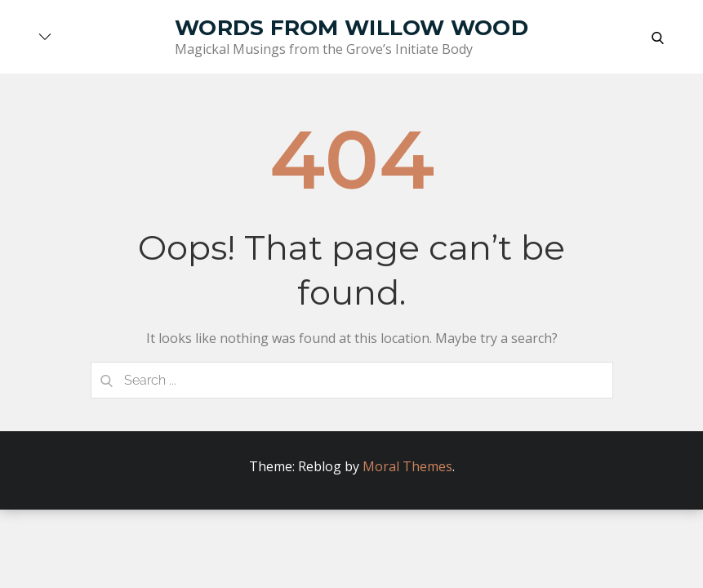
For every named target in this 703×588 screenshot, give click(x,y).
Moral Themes (407, 466)
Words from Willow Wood (351, 28)
